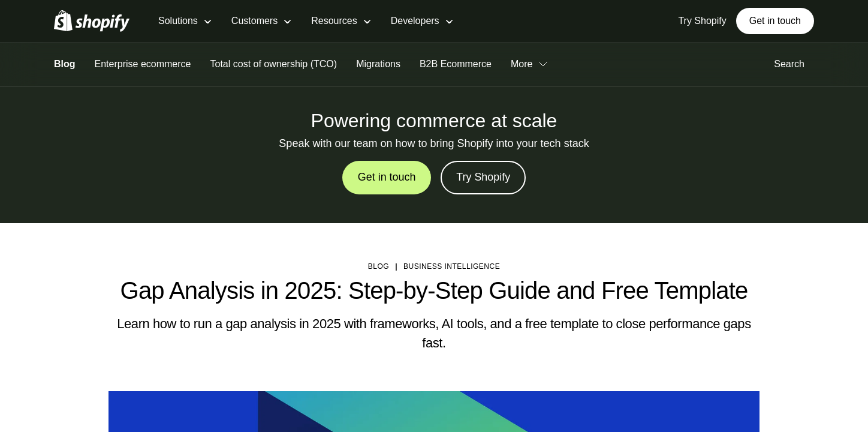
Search (794, 64)
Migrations (378, 64)
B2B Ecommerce (456, 64)
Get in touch (775, 21)
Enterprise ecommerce (143, 64)
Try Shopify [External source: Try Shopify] (702, 21)
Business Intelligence (452, 266)
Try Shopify (483, 178)
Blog (65, 64)
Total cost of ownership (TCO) (274, 64)
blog (379, 266)
